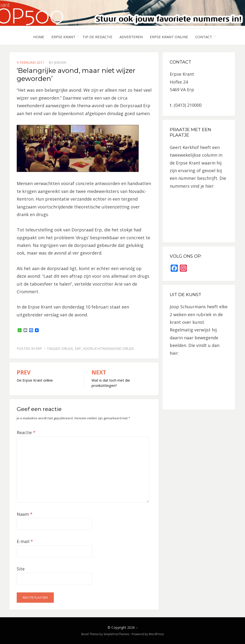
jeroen (60, 62)
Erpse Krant (63, 37)
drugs (67, 349)
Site (21, 569)
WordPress (156, 634)
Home (39, 37)
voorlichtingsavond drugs (109, 349)
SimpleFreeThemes (116, 634)
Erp (39, 349)
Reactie (26, 432)
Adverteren (131, 37)
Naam (25, 514)
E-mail (25, 541)
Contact (204, 37)
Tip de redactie (97, 37)
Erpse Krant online (169, 37)
